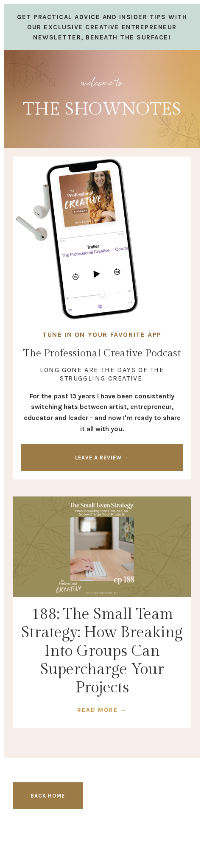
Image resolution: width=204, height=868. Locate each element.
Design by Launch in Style (102, 847)
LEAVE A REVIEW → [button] (102, 458)
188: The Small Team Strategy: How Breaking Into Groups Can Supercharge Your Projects (102, 651)
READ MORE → (102, 710)
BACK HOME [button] (48, 796)
